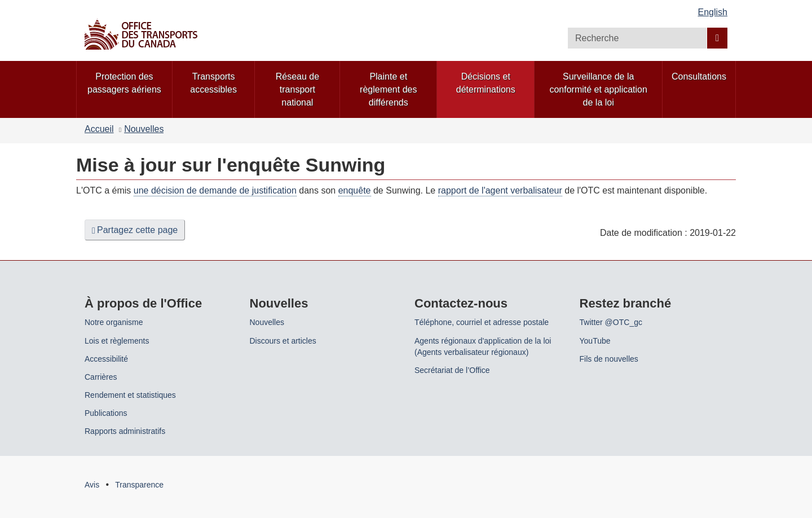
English (713, 12)
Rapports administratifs (125, 431)
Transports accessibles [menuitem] (213, 83)
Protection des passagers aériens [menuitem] (124, 83)
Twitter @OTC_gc (611, 322)
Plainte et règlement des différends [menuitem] (388, 89)
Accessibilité (106, 359)
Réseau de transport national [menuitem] (297, 89)
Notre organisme (114, 322)
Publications (106, 413)
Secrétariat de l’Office (452, 370)
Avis (92, 485)
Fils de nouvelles (609, 359)
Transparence (139, 485)
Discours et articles (283, 341)
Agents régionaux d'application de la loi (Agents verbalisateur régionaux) (483, 346)
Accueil (99, 129)
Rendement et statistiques (130, 395)
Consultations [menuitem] (699, 76)
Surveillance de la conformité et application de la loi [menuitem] (598, 89)
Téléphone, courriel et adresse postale (482, 322)
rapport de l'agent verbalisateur (500, 190)
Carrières (101, 377)
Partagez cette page (135, 230)
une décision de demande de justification (215, 190)
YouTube (595, 341)
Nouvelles (144, 129)
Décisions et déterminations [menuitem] (486, 83)
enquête (355, 190)
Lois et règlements (117, 341)
